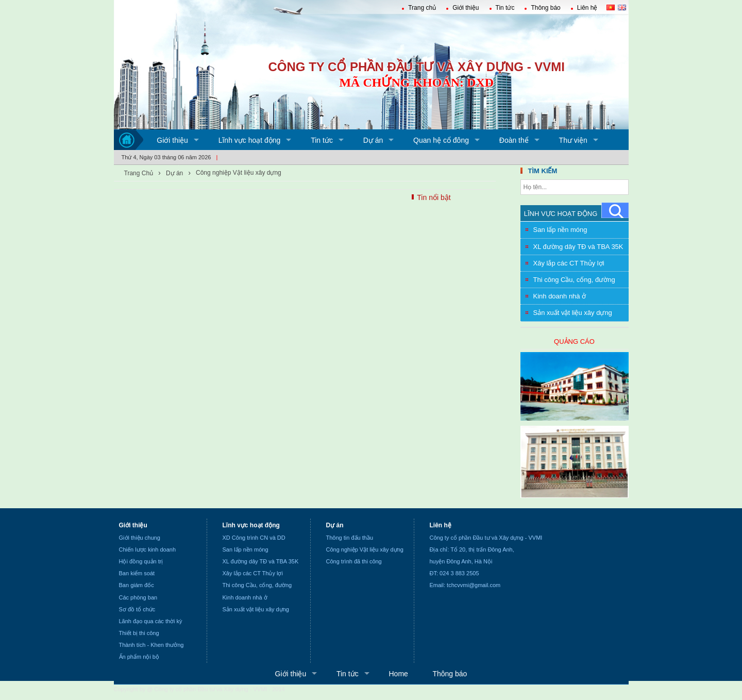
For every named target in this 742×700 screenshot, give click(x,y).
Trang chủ (422, 8)
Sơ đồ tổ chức (137, 609)
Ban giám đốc (137, 585)
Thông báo (545, 8)
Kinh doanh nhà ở (560, 296)
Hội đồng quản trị (141, 561)
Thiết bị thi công (139, 633)
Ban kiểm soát (137, 573)
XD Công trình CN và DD (254, 538)
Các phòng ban (138, 597)
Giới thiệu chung (140, 538)
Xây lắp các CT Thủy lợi (569, 263)
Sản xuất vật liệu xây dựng (573, 313)
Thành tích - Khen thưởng (151, 645)
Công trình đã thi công (354, 561)
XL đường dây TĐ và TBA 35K (578, 247)
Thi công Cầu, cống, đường (574, 280)
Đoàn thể (514, 140)
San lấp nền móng (560, 230)
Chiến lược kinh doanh (148, 549)
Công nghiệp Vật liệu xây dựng (239, 173)
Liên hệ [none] (441, 525)
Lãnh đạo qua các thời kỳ (151, 621)
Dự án (373, 140)
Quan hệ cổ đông (441, 140)
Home (398, 674)
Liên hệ (587, 8)
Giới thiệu (466, 8)
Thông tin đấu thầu (350, 538)
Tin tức (505, 8)
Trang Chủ (139, 173)
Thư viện (573, 140)
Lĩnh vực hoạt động (250, 140)
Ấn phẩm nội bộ (139, 657)
